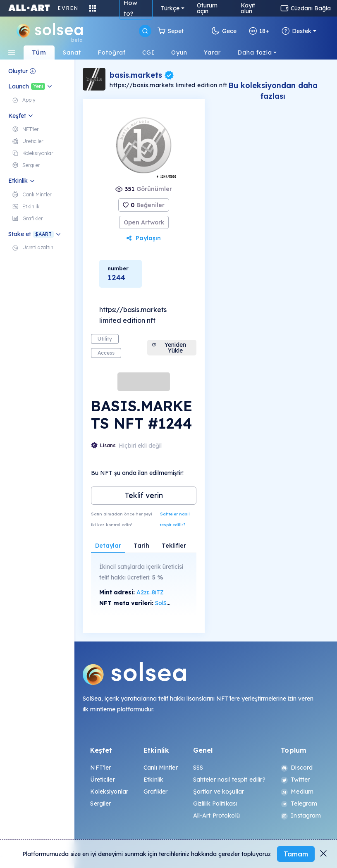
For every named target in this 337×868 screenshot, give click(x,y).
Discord (297, 768)
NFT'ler (100, 768)
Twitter (295, 780)
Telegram (299, 804)
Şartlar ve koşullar (219, 792)
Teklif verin (144, 495)
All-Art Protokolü (216, 816)
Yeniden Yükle (169, 348)
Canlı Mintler (161, 768)
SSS (198, 768)
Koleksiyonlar (109, 792)
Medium (297, 792)
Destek (296, 31)
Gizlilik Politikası (215, 804)
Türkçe (170, 8)
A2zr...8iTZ (150, 592)
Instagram (301, 816)
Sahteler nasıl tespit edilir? (175, 519)
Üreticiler (102, 780)
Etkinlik (153, 780)
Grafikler (155, 792)
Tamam (296, 854)
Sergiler (100, 804)
